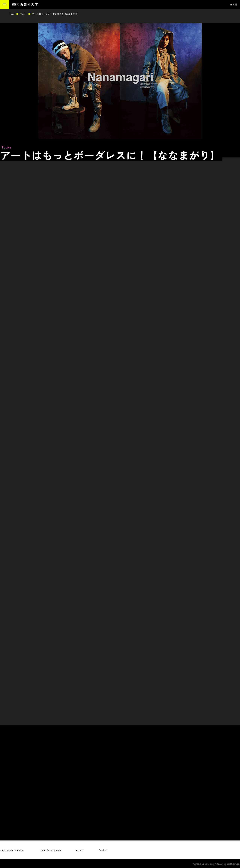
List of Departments (50, 850)
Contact (103, 850)
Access (80, 850)
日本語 (233, 4)
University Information (12, 850)
